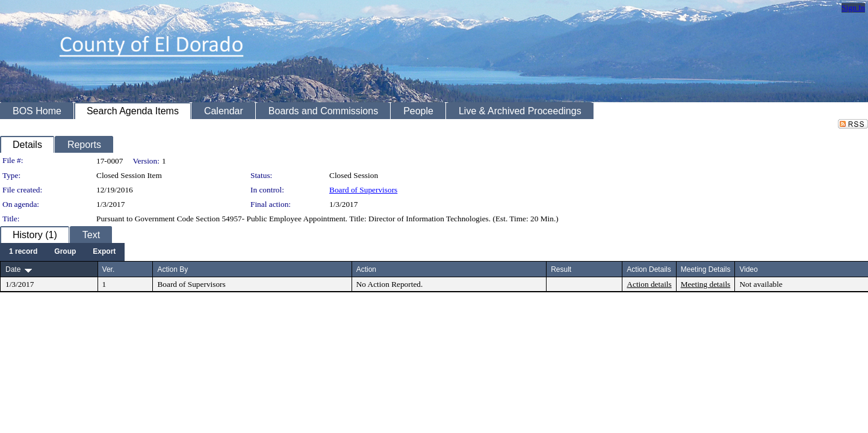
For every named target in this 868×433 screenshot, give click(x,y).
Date (13, 269)
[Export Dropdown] (104, 252)
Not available (761, 284)
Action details (649, 284)
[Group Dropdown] (65, 252)
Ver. (109, 269)
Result (561, 269)
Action (366, 269)
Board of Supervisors (363, 190)
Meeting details (706, 284)
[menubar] (62, 252)
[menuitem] (23, 252)
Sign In (853, 8)
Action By (172, 269)
